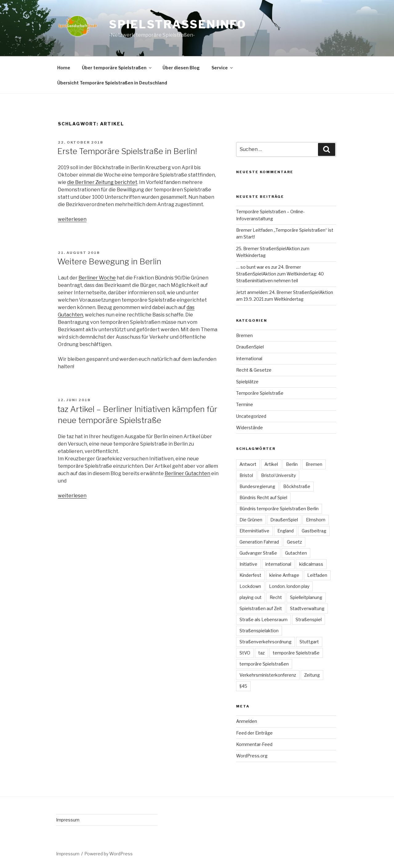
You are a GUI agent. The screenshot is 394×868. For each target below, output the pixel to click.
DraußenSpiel (250, 347)
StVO (245, 653)
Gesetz (294, 542)
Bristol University (278, 475)
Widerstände (249, 428)
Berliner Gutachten (187, 473)
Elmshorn (316, 520)
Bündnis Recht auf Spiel (263, 497)
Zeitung (312, 675)
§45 (243, 686)
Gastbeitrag (314, 531)
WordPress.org (252, 756)
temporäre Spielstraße (296, 653)
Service (223, 68)
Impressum (68, 820)
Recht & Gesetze (254, 370)
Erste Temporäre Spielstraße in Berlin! (127, 151)
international (278, 564)
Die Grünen (251, 520)
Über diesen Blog (181, 68)
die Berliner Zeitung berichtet (102, 182)
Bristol (246, 475)
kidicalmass (311, 564)
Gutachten (296, 553)
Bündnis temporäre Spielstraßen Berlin (279, 509)
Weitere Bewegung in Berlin (109, 261)
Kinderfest (250, 575)
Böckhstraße (297, 486)
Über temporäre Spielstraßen (117, 68)
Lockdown (250, 586)
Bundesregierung (257, 486)
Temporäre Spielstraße (260, 393)
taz (261, 653)
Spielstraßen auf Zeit (261, 608)
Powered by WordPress (109, 854)
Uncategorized (251, 416)
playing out (251, 597)
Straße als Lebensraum (263, 619)
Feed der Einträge (254, 733)
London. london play (289, 586)
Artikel (271, 464)
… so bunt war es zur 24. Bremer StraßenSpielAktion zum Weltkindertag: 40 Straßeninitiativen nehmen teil (280, 274)
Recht (276, 597)
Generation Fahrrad (259, 542)
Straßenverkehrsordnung (265, 642)
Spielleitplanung (306, 597)
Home (64, 68)
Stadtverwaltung (307, 608)
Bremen (244, 335)
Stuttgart (309, 642)
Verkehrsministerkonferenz (268, 675)
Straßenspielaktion (259, 631)
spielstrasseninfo (178, 24)
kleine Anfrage (284, 575)
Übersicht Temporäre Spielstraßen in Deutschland (112, 83)
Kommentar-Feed (254, 744)
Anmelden (247, 721)
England (285, 531)
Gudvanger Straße (258, 553)
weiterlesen (72, 219)
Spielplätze (247, 382)
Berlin (292, 464)
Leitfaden (317, 575)
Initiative (248, 564)
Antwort (248, 464)
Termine (245, 404)
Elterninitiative (254, 531)
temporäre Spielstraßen (264, 664)
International (249, 359)
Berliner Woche (97, 278)
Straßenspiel (309, 619)
